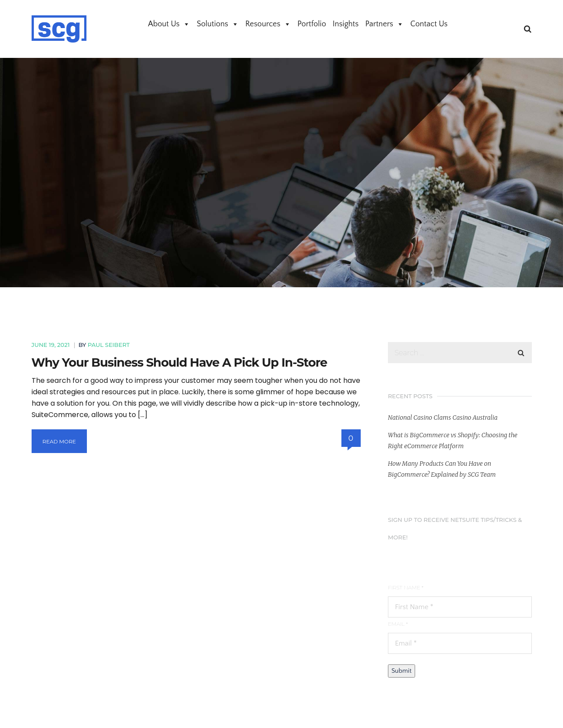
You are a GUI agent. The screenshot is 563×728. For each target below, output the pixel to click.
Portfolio (312, 24)
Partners (384, 24)
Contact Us (429, 24)
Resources (268, 24)
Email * (398, 624)
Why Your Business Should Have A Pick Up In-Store (179, 362)
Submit (402, 671)
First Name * (406, 587)
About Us (169, 24)
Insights (346, 24)
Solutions (218, 24)
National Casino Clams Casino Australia (443, 418)
